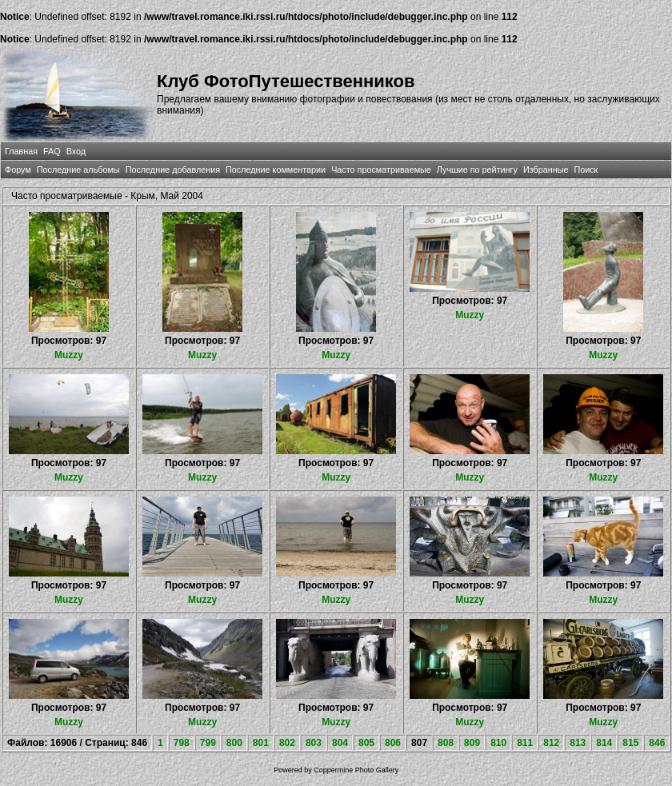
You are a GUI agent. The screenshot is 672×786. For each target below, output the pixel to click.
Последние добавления (173, 170)
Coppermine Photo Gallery (356, 770)
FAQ (52, 151)
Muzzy (69, 355)
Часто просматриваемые (381, 170)
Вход (76, 151)
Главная (21, 151)
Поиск (586, 170)
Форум (18, 170)
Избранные (546, 170)
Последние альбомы (78, 170)
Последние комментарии (276, 170)
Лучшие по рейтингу (477, 170)
